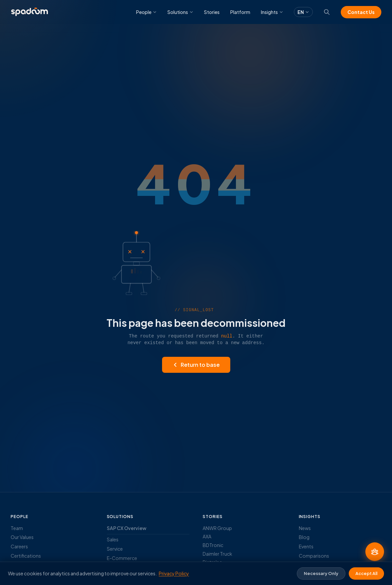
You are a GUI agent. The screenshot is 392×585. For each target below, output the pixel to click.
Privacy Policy (174, 573)
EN (303, 12)
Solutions (180, 12)
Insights (272, 12)
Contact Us (361, 12)
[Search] (327, 12)
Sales (113, 539)
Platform (240, 12)
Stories (212, 12)
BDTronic (213, 545)
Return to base (196, 365)
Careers (19, 546)
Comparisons (314, 556)
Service (115, 549)
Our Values (22, 537)
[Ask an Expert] (375, 552)
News (305, 528)
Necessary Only (321, 573)
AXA (207, 536)
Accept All (366, 573)
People (146, 12)
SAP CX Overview (127, 528)
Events (306, 546)
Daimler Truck (217, 554)
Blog (304, 537)
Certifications (26, 556)
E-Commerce (122, 558)
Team (17, 528)
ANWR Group (217, 528)
